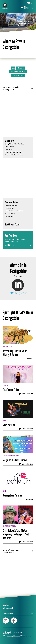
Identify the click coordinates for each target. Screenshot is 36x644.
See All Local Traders (13, 224)
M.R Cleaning (10, 208)
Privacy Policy (7, 634)
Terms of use (18, 632)
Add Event (10, 245)
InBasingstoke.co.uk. (14, 636)
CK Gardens (9, 216)
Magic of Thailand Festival (14, 155)
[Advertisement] (18, 112)
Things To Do (21, 68)
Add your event (8, 608)
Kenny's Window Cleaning (14, 211)
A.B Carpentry (10, 214)
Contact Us (8, 614)
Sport (13, 68)
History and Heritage (18, 75)
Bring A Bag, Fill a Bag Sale (14, 144)
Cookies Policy (7, 632)
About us (6, 605)
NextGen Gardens (11, 205)
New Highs (9, 149)
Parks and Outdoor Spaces (18, 72)
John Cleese (9, 147)
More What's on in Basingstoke (11, 88)
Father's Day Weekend (13, 152)
